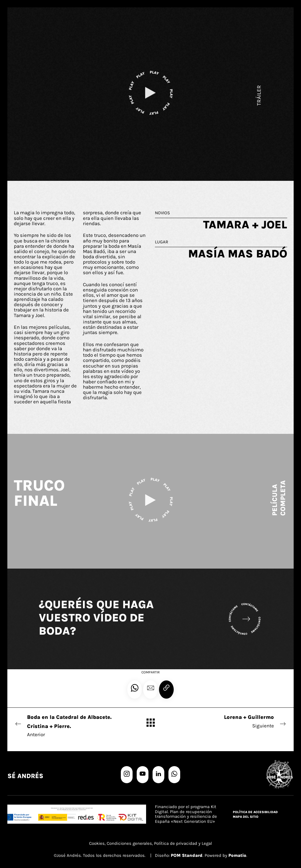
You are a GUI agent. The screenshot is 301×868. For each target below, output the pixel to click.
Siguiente (235, 721)
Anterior (66, 725)
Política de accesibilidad (255, 812)
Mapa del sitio (246, 817)
